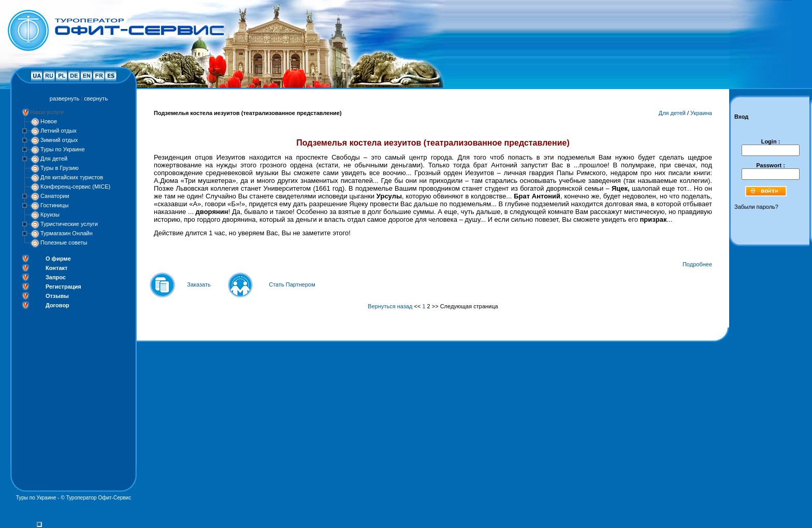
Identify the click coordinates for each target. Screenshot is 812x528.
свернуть (96, 98)
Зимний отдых (59, 140)
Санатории (55, 196)
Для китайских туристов (72, 177)
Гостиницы (54, 205)
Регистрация (63, 287)
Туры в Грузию (60, 168)
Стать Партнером (292, 284)
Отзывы (57, 296)
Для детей (54, 159)
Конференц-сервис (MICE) (75, 187)
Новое (49, 121)
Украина (701, 113)
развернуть (64, 98)
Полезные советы (64, 242)
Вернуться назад (390, 306)
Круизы (50, 215)
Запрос (56, 277)
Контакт (56, 268)
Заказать (199, 284)
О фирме (58, 259)
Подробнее (697, 264)
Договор (57, 305)
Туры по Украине (63, 149)
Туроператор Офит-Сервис (99, 498)
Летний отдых (59, 131)
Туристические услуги (69, 224)
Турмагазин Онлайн (67, 233)
